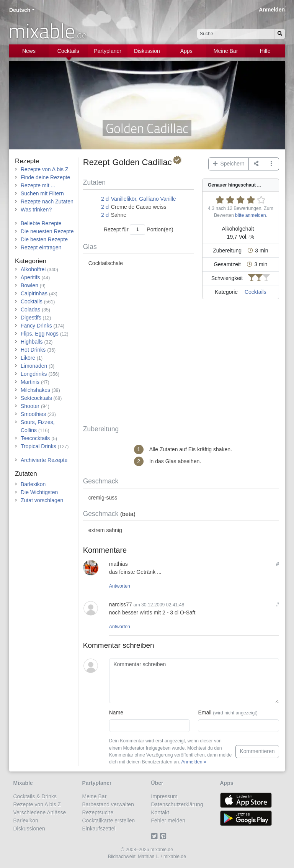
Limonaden (34, 366)
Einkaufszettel (99, 829)
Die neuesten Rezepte (47, 231)
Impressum (164, 796)
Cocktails (68, 51)
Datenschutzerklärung (177, 804)
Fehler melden (168, 821)
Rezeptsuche (98, 812)
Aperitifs (30, 277)
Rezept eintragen (41, 247)
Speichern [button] (229, 164)
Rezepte (27, 161)
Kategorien (31, 261)
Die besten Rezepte (44, 239)
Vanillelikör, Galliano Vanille (144, 199)
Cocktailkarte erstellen (109, 821)
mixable (48, 31)
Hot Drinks (33, 350)
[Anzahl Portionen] (137, 230)
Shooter (30, 406)
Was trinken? (36, 210)
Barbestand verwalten (108, 804)
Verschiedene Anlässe (40, 812)
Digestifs (31, 318)
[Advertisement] (181, 364)
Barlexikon (33, 484)
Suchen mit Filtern (42, 193)
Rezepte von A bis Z (45, 169)
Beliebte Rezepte (41, 223)
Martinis (30, 382)
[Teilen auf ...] (256, 164)
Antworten (120, 586)
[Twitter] (156, 837)
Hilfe (265, 51)
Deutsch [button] (20, 10)
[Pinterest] (164, 837)
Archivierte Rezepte (44, 460)
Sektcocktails (36, 398)
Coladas (30, 310)
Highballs (32, 342)
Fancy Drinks (36, 326)
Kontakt (160, 812)
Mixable (23, 783)
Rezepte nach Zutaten (47, 201)
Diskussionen (29, 829)
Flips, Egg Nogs (40, 334)
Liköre (28, 358)
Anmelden (272, 10)
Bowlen (29, 285)
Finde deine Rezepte (45, 177)
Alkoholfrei (33, 269)
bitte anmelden (250, 215)
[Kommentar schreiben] (194, 681)
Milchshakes (35, 390)
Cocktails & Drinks (35, 796)
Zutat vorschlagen (42, 500)
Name (116, 712)
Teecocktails (35, 438)
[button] (272, 164)
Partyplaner (108, 51)
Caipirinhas (34, 293)
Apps (186, 51)
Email (228, 712)
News (29, 51)
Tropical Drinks (38, 446)
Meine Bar (226, 51)
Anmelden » (194, 762)
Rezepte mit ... (38, 185)
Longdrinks (34, 374)
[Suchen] (280, 34)
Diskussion (147, 51)
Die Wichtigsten (39, 492)
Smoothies (33, 414)
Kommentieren (257, 751)
